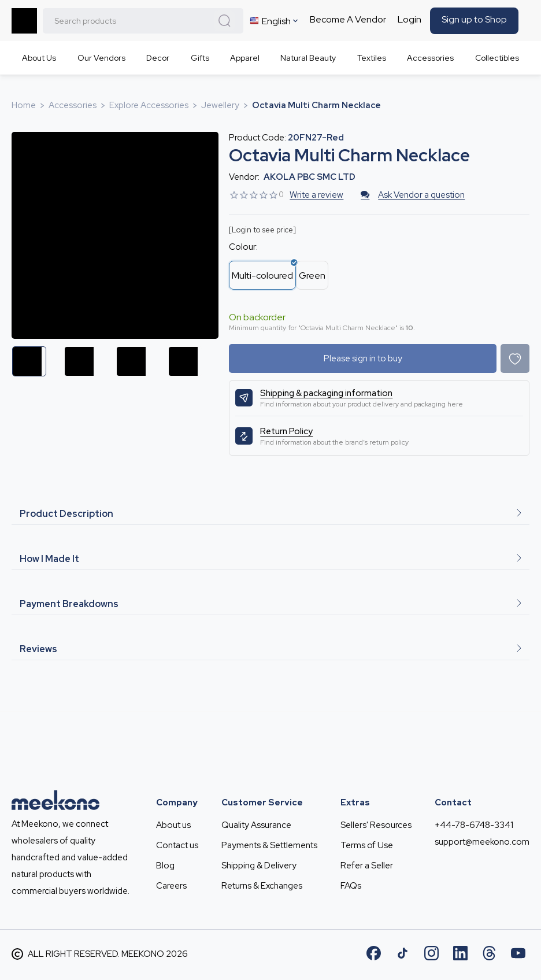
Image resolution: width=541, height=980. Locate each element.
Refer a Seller (367, 866)
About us (173, 825)
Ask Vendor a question (413, 195)
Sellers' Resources (376, 825)
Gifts (200, 58)
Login (410, 19)
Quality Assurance (256, 825)
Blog (165, 866)
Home (24, 105)
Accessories (430, 58)
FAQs (351, 886)
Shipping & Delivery (259, 866)
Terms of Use (367, 845)
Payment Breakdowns (270, 604)
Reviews (270, 649)
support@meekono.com (482, 842)
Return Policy (286, 431)
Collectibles (497, 58)
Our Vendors (101, 58)
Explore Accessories (149, 105)
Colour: (243, 247)
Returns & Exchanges (262, 886)
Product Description (270, 514)
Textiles (372, 58)
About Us (39, 58)
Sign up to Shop (474, 19)
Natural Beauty (308, 58)
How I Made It (270, 559)
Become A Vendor (348, 19)
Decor (158, 58)
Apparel (245, 58)
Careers (171, 886)
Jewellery (220, 105)
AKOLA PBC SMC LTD (310, 177)
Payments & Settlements (269, 845)
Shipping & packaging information (326, 393)
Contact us (177, 845)
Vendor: (244, 177)
